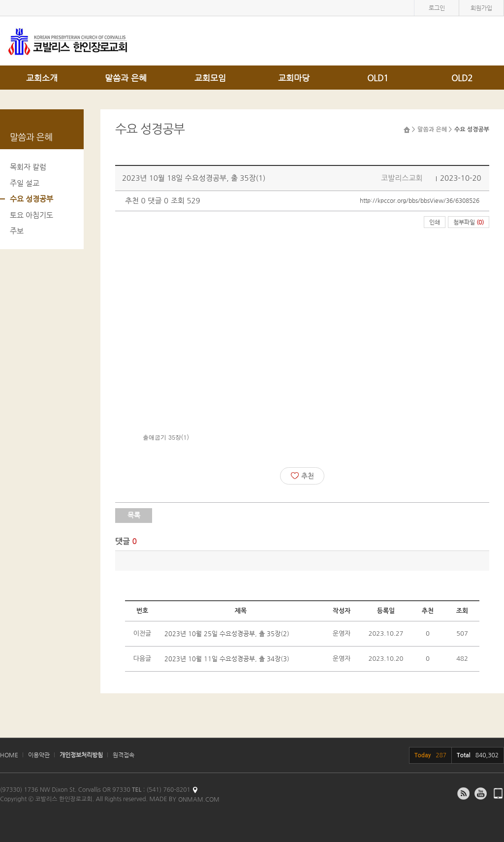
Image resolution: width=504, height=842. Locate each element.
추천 (302, 476)
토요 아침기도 (31, 215)
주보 (17, 231)
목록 (134, 515)
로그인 (437, 8)
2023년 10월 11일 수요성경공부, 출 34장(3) (227, 659)
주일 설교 (25, 183)
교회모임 (210, 78)
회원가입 (481, 8)
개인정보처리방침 (81, 755)
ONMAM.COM (199, 799)
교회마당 (294, 78)
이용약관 (39, 755)
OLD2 (462, 78)
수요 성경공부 (31, 199)
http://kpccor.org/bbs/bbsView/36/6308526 (420, 200)
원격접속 (124, 755)
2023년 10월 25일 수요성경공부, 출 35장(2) (227, 633)
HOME (9, 755)
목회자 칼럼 (28, 167)
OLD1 (378, 78)
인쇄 (435, 222)
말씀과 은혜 (126, 78)
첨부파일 (469, 222)
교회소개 (42, 78)
